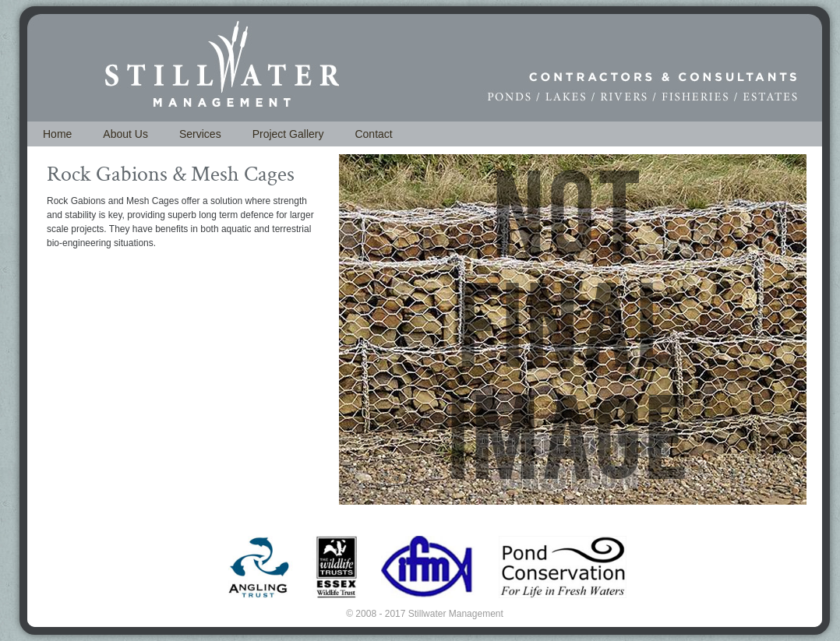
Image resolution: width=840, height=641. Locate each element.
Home (57, 134)
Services (200, 134)
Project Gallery (288, 134)
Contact (373, 134)
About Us (125, 134)
